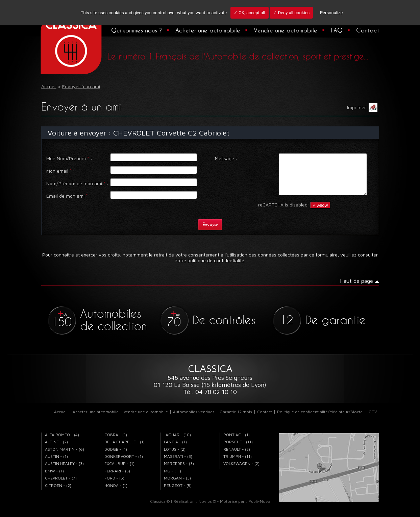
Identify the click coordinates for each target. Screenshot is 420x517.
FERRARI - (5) (117, 479)
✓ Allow (320, 213)
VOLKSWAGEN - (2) (241, 472)
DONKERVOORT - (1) (124, 464)
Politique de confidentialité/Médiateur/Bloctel (320, 420)
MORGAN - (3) (177, 486)
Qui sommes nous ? (137, 30)
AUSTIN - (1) (56, 464)
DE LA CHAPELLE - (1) (125, 450)
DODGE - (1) (116, 457)
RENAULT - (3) (237, 457)
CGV (373, 420)
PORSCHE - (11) (238, 450)
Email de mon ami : (69, 196)
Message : (226, 158)
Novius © (207, 509)
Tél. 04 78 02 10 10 (210, 400)
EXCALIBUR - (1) (119, 472)
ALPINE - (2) (56, 450)
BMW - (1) (54, 479)
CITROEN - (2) (58, 494)
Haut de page (356, 289)
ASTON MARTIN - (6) (65, 457)
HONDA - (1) (116, 494)
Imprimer (362, 107)
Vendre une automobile (286, 30)
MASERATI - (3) (178, 464)
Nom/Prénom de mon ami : (77, 183)
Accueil (61, 420)
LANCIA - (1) (175, 450)
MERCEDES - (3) (179, 472)
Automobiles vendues (194, 420)
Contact (368, 30)
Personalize (331, 13)
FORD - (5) (114, 486)
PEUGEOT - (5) (178, 494)
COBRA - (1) (116, 443)
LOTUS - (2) (175, 457)
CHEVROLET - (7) (61, 486)
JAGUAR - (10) (177, 443)
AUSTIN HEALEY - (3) (64, 472)
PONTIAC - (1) (237, 443)
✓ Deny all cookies (291, 13)
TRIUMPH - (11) (238, 464)
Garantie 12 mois (236, 420)
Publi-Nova (259, 509)
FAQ (337, 30)
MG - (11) (172, 479)
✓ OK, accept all (250, 13)
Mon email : (60, 171)
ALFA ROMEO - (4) (62, 443)
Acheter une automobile (208, 30)
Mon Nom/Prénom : (69, 158)
